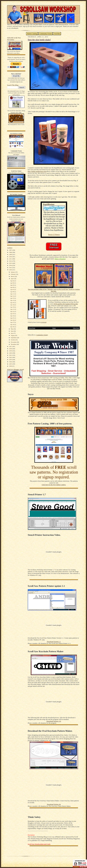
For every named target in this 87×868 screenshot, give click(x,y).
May (12, 329)
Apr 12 (12, 296)
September (14, 338)
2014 (11, 265)
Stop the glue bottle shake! (39, 40)
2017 (11, 346)
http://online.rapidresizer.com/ (37, 171)
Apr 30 (12, 327)
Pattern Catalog (32, 34)
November (14, 342)
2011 (11, 259)
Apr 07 (12, 289)
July (12, 333)
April (12, 279)
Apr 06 (12, 287)
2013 (11, 263)
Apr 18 (12, 305)
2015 (11, 268)
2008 (11, 252)
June (12, 331)
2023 (11, 360)
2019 (11, 351)
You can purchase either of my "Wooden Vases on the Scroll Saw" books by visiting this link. (54, 290)
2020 (11, 353)
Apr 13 (12, 298)
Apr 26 (12, 320)
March (13, 276)
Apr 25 (12, 318)
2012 (11, 261)
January (13, 272)
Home (54, 328)
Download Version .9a (54, 804)
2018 (11, 349)
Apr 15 (12, 300)
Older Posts (76, 328)
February (13, 274)
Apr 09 (12, 292)
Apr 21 (12, 309)
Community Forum (46, 34)
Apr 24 (12, 316)
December (14, 344)
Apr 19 (12, 307)
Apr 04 (12, 283)
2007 (11, 250)
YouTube (57, 34)
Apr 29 (12, 325)
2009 (11, 254)
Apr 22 (12, 311)
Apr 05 (12, 285)
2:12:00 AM (43, 322)
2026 (11, 366)
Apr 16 (12, 303)
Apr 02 (12, 281)
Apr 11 (12, 294)
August (13, 335)
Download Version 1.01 (54, 721)
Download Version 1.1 (54, 642)
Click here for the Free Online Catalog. (54, 485)
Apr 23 (12, 314)
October (13, 340)
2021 (11, 355)
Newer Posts (32, 328)
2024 (11, 362)
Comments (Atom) (42, 335)
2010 (11, 257)
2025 (11, 364)
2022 (11, 357)
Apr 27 (12, 322)
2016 (11, 270)
